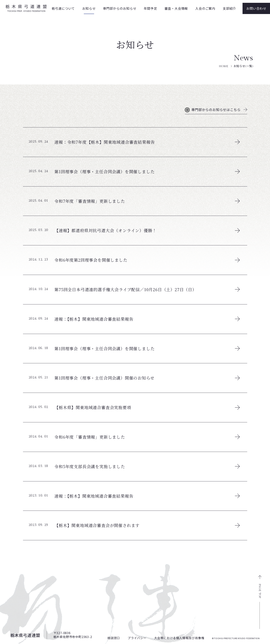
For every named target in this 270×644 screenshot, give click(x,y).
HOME (224, 66)
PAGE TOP (260, 591)
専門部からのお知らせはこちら (216, 110)
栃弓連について (63, 8)
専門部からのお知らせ (120, 8)
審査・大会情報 (176, 8)
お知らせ (89, 8)
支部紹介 (229, 8)
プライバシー (137, 638)
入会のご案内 (205, 8)
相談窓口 (114, 638)
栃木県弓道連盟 (25, 635)
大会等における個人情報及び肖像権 (179, 638)
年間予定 (150, 8)
